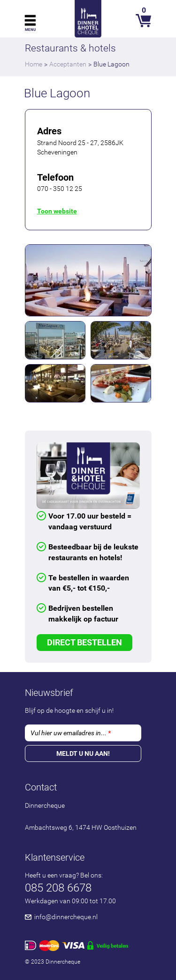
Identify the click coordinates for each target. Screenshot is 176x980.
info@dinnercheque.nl (66, 917)
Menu (30, 30)
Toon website (57, 211)
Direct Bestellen (84, 642)
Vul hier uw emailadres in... (71, 733)
